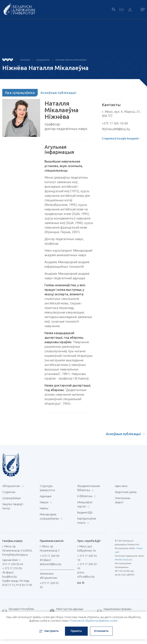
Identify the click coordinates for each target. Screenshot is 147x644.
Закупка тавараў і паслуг (13, 506)
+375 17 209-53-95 (50, 585)
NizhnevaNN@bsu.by (116, 129)
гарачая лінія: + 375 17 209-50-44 (13, 562)
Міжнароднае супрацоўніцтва (51, 516)
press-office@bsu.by (86, 575)
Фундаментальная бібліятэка (89, 488)
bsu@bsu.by (10, 577)
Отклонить (101, 631)
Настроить (49, 631)
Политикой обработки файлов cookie (94, 621)
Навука (45, 502)
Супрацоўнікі (43, 60)
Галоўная (25, 60)
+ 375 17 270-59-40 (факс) (12, 570)
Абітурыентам (13, 486)
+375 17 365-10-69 (115, 123)
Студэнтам (9, 492)
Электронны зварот (123, 500)
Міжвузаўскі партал (85, 504)
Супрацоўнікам (11, 498)
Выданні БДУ (85, 513)
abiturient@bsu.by (51, 564)
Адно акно (121, 486)
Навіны (44, 508)
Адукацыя (46, 496)
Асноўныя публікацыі (58, 93)
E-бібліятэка (86, 496)
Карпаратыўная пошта (87, 521)
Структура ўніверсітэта (47, 488)
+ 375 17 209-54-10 (87, 558)
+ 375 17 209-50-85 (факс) (50, 558)
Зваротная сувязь (126, 492)
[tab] (20, 93)
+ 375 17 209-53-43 (87, 566)
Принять (76, 631)
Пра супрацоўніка (20, 93)
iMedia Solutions (124, 560)
